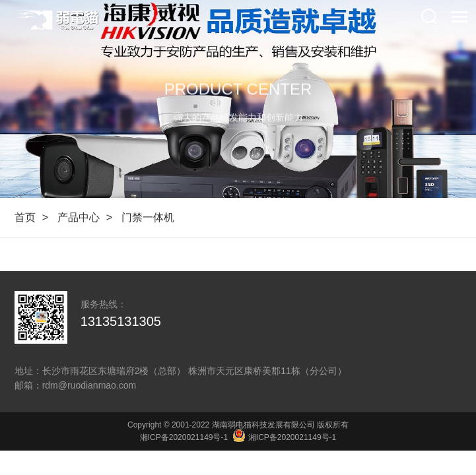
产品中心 (79, 217)
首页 (25, 217)
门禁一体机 (148, 217)
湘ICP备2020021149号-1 (184, 437)
